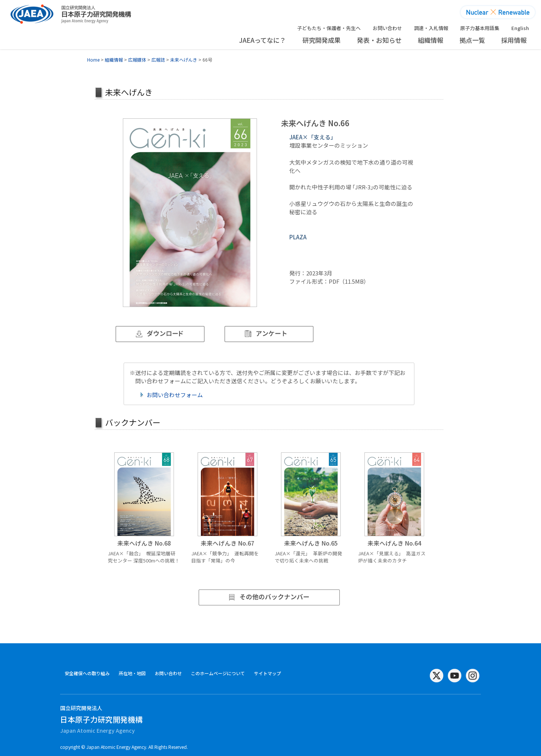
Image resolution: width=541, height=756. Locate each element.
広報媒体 (137, 60)
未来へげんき (184, 60)
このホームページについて (218, 673)
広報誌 (158, 60)
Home (93, 60)
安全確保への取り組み (87, 673)
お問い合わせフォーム (175, 395)
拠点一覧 (472, 40)
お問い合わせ (387, 28)
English (520, 28)
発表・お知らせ (379, 40)
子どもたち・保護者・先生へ (329, 28)
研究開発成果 (322, 40)
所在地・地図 (132, 673)
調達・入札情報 (431, 28)
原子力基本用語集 (480, 28)
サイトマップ (267, 673)
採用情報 (514, 40)
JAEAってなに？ (262, 40)
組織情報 (431, 40)
